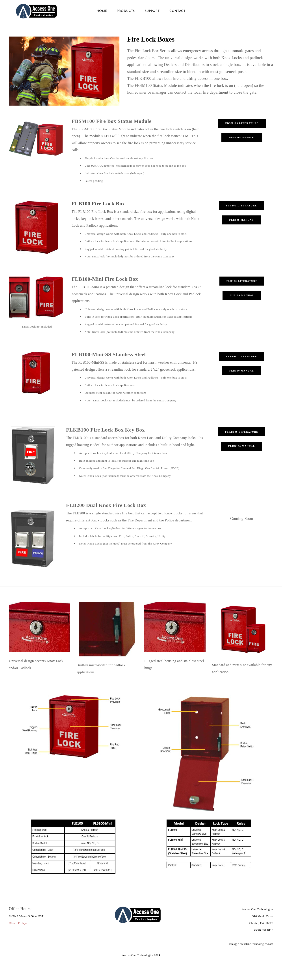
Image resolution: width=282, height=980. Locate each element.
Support (152, 13)
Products (126, 13)
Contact (177, 13)
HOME (102, 13)
